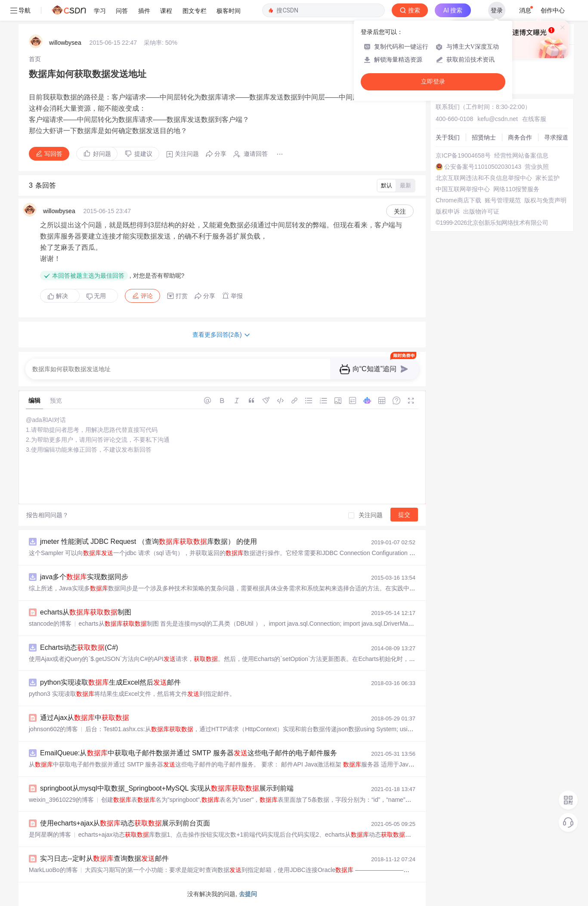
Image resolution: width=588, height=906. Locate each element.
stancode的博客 (50, 624)
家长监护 (548, 178)
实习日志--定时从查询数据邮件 (104, 858)
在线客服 (534, 119)
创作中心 (553, 10)
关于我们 (448, 137)
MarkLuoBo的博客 (53, 870)
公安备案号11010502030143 (483, 167)
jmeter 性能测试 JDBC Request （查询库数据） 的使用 (149, 541)
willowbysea (65, 43)
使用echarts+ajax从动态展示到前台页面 (125, 823)
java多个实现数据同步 (84, 577)
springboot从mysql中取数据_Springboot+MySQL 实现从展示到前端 (167, 788)
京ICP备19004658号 (463, 155)
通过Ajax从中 (85, 718)
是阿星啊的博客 (50, 835)
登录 (497, 10)
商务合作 (520, 137)
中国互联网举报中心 (463, 189)
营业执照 (537, 167)
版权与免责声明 (545, 200)
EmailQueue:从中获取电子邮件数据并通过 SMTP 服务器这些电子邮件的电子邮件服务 (189, 753)
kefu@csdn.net (498, 119)
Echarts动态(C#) (79, 647)
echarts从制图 (86, 612)
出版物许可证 (481, 211)
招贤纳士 (484, 137)
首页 (35, 59)
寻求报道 (556, 137)
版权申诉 (448, 211)
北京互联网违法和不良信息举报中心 (484, 178)
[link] (35, 59)
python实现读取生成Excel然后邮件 (110, 682)
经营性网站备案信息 (521, 155)
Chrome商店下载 (458, 200)
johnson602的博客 (53, 729)
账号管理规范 (503, 200)
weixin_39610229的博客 (61, 800)
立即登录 (433, 82)
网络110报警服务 (516, 189)
